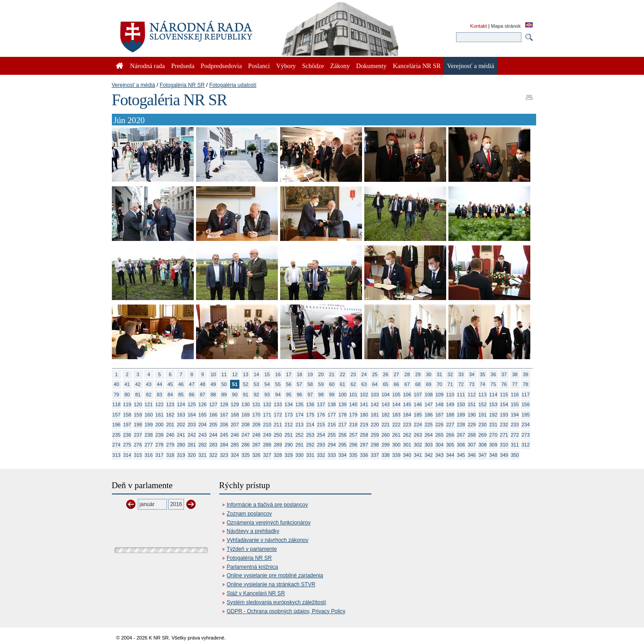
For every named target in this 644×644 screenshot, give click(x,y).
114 (493, 395)
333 (332, 455)
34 (472, 374)
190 (472, 415)
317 (159, 455)
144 (396, 404)
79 (116, 395)
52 (246, 384)
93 (267, 395)
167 (224, 415)
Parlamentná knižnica (253, 567)
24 (364, 374)
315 (138, 455)
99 (332, 395)
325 (246, 455)
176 (321, 415)
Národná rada (148, 66)
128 (224, 404)
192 (493, 415)
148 (439, 404)
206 (224, 425)
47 (192, 384)
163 (181, 415)
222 (396, 425)
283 (213, 445)
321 (202, 455)
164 (192, 415)
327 (267, 455)
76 (504, 384)
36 (493, 374)
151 (472, 404)
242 (192, 435)
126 (202, 404)
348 (493, 455)
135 (299, 404)
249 (267, 435)
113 (482, 395)
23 (353, 374)
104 (385, 395)
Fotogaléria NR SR (182, 85)
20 (321, 374)
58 (310, 384)
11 (224, 374)
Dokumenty (371, 66)
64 (375, 384)
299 (385, 445)
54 (267, 384)
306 (461, 445)
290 (289, 445)
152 (482, 404)
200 (159, 425)
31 (439, 374)
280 (181, 445)
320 (192, 455)
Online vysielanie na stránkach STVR (271, 584)
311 (515, 445)
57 (299, 384)
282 (202, 445)
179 (353, 415)
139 (342, 404)
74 (482, 384)
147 (429, 404)
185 (418, 415)
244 (213, 435)
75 (493, 384)
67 (407, 384)
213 (299, 425)
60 (332, 384)
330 (299, 455)
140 (353, 404)
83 (159, 395)
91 (246, 395)
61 (342, 384)
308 (482, 445)
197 (127, 425)
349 (504, 455)
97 (310, 395)
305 (450, 445)
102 (364, 395)
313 (116, 455)
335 (353, 455)
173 (289, 415)
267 (461, 435)
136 (310, 404)
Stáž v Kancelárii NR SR (256, 593)
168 (235, 415)
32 (450, 374)
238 (149, 435)
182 (385, 415)
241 (181, 435)
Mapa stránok (506, 26)
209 (256, 425)
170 (256, 415)
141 (364, 404)
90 (235, 395)
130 (246, 404)
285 (235, 445)
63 (364, 384)
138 (332, 404)
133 (278, 404)
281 (192, 445)
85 (181, 395)
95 (289, 395)
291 (299, 445)
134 (289, 404)
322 (213, 455)
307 (472, 445)
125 (192, 404)
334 (342, 455)
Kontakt (479, 26)
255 (332, 435)
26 (385, 374)
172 (278, 415)
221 (385, 425)
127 (213, 404)
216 (332, 425)
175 (310, 415)
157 (116, 415)
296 (353, 445)
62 (353, 384)
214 (310, 425)
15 (267, 374)
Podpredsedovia (221, 66)
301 (407, 445)
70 (439, 384)
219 (364, 425)
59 (321, 384)
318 (170, 455)
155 (515, 404)
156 (525, 404)
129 (235, 404)
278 (159, 445)
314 (127, 455)
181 (375, 415)
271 (504, 435)
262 (407, 435)
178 (342, 415)
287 (256, 445)
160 (149, 415)
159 (138, 415)
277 (149, 445)
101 (353, 395)
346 (472, 455)
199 (149, 425)
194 (515, 415)
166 (213, 415)
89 (224, 395)
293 (321, 445)
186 (429, 415)
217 (342, 425)
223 (407, 425)
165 (202, 415)
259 (375, 435)
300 (396, 445)
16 (278, 374)
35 (482, 374)
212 (289, 425)
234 (525, 425)
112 (472, 395)
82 (149, 395)
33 (461, 374)
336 (364, 455)
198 (138, 425)
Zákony (340, 66)
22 (342, 374)
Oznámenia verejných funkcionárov (269, 523)
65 (385, 384)
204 (202, 425)
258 (364, 435)
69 (429, 384)
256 (342, 435)
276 (138, 445)
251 (289, 435)
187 (439, 415)
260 (385, 435)
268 (472, 435)
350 (515, 455)
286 (246, 445)
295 (342, 445)
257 (353, 435)
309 (493, 445)
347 (482, 455)
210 (267, 425)
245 (224, 435)
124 (181, 404)
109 (439, 395)
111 (461, 395)
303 (429, 445)
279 (170, 445)
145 (407, 404)
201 (170, 425)
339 (396, 455)
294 (332, 445)
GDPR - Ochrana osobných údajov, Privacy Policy (286, 611)
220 (375, 425)
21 (332, 374)
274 (116, 445)
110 (450, 395)
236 (127, 435)
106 (407, 395)
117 (525, 395)
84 (170, 395)
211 (278, 425)
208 (246, 425)
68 (418, 384)
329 (289, 455)
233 (515, 425)
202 (181, 425)
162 (170, 415)
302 (418, 445)
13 (246, 374)
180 (364, 415)
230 (482, 425)
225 (429, 425)
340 (407, 455)
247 (246, 435)
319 (181, 455)
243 (202, 435)
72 (461, 384)
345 (461, 455)
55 (278, 384)
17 (289, 374)
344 (450, 455)
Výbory (286, 66)
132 (267, 404)
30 (429, 374)
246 (235, 435)
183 (396, 415)
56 (289, 384)
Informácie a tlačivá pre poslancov (267, 505)
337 (375, 455)
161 (159, 415)
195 (525, 415)
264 (429, 435)
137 (321, 404)
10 (213, 374)
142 (375, 404)
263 (418, 435)
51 (235, 384)
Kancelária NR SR (417, 66)
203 (192, 425)
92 (256, 395)
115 (504, 395)
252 (299, 435)
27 (397, 374)
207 (235, 425)
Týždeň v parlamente (252, 549)
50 (224, 384)
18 (299, 374)
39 (525, 374)
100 (342, 395)
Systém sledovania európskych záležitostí (277, 602)
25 (375, 374)
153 (493, 404)
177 (332, 415)
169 (246, 415)
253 (310, 435)
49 (213, 384)
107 (418, 395)
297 (364, 445)
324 (235, 455)
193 (504, 415)
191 (482, 415)
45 (170, 384)
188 (450, 415)
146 (418, 404)
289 (278, 445)
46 (181, 384)
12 (235, 374)
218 (353, 425)
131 (256, 404)
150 (461, 404)
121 (149, 404)
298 (375, 445)
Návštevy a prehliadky (253, 531)
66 (397, 384)
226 (439, 425)
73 (472, 384)
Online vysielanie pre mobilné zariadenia (275, 575)
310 (504, 445)
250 (278, 435)
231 (493, 425)
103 (375, 395)
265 (439, 435)
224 (418, 425)
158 (127, 415)
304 (439, 445)
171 (267, 415)
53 (256, 384)
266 (450, 435)
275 (127, 445)
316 (149, 455)
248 (256, 435)
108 (429, 395)
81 (138, 395)
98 (321, 395)
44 (159, 384)
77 (515, 384)
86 (192, 395)
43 (149, 384)
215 (321, 425)
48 (202, 384)
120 (138, 404)
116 (515, 395)
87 (202, 395)
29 (418, 374)
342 (429, 455)
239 (159, 435)
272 (515, 435)
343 (439, 455)
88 (213, 395)
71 (450, 384)
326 (256, 455)
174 (299, 415)
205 (213, 425)
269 (482, 435)
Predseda (183, 66)
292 (310, 445)
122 (159, 404)
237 (138, 435)
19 (310, 374)
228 (461, 425)
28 (407, 374)
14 (256, 374)
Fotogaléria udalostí (232, 85)
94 (278, 395)
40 (116, 384)
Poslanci (259, 66)
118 (116, 404)
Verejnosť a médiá (134, 85)
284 (224, 445)
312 (525, 445)
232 (504, 425)
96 (299, 395)
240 (170, 435)
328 (278, 455)
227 (450, 425)
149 (450, 404)
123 (170, 404)
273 (525, 435)
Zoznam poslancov (249, 514)
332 (321, 455)
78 (525, 384)
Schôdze (313, 66)
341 (418, 455)
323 (224, 455)
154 (504, 404)
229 (472, 425)
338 (385, 455)
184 (407, 415)
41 (127, 384)
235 (116, 435)
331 (310, 455)
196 (116, 425)
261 (396, 435)
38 (515, 374)
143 (385, 404)
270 (493, 435)
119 (127, 404)
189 (461, 415)
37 (504, 374)
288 (267, 445)
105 (396, 395)
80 (127, 395)
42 (138, 384)
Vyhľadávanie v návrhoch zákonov (268, 540)
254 (321, 435)
